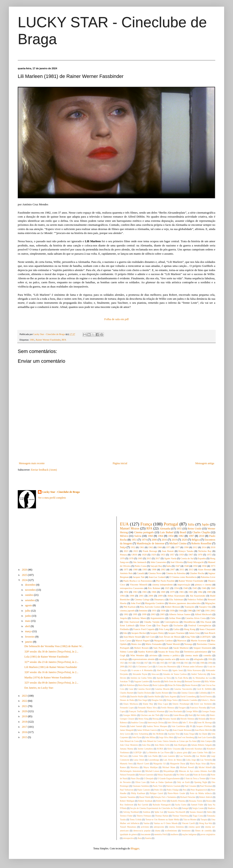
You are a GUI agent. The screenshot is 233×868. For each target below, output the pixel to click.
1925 (167, 588)
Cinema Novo (155, 573)
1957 (172, 555)
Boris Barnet (144, 685)
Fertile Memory (168, 708)
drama (158, 831)
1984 (200, 592)
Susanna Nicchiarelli (177, 812)
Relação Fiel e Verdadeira (165, 797)
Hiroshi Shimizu (188, 719)
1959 (182, 555)
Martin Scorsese (199, 640)
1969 (163, 592)
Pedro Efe (159, 790)
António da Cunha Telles (141, 678)
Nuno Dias (135, 778)
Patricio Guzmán (173, 786)
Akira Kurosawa (194, 670)
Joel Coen (150, 637)
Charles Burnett (127, 693)
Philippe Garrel (156, 793)
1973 (213, 566)
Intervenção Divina (156, 722)
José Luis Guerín (205, 737)
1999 (144, 614)
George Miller (192, 711)
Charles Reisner (161, 693)
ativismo (153, 655)
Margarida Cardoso (163, 640)
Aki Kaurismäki (198, 596)
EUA (124, 524)
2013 (191, 569)
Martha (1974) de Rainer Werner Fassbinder (48, 678)
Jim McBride (158, 734)
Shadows (211, 808)
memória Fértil (161, 834)
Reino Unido (195, 529)
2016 (25, 732)
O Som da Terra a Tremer (195, 778)
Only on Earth (183, 782)
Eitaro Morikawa (131, 704)
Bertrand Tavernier (193, 681)
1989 (209, 592)
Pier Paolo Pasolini (165, 581)
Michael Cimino (178, 543)
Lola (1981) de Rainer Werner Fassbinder (46, 657)
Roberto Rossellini (201, 543)
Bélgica (196, 540)
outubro (30, 595)
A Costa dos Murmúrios (166, 667)
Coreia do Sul (187, 558)
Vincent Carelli (188, 823)
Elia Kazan (206, 622)
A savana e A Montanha (142, 670)
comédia (207, 655)
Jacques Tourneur (176, 633)
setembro (30, 600)
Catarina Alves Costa (196, 618)
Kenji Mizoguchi (195, 562)
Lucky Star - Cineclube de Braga (61, 492)
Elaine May (148, 704)
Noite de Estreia (200, 775)
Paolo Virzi (158, 786)
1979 (172, 592)
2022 (25, 701)
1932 (154, 663)
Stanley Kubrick (146, 652)
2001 (141, 596)
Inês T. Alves (188, 722)
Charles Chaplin (201, 532)
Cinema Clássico (188, 693)
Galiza (176, 629)
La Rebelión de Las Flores (158, 752)
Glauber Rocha (197, 573)
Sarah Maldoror (181, 648)
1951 (134, 540)
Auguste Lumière (141, 681)
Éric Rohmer (154, 588)
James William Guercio (147, 730)
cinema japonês (127, 610)
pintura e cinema (203, 585)
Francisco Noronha (198, 708)
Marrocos (182, 640)
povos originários (208, 834)
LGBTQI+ (138, 752)
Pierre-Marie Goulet (176, 793)
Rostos (209, 801)
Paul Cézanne (190, 786)
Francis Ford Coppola (144, 629)
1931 (154, 610)
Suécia (138, 536)
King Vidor (190, 637)
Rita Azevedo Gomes (150, 607)
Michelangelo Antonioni (131, 771)
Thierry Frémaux (144, 816)
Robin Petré (161, 801)
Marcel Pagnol (143, 640)
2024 (25, 580)
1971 (168, 547)
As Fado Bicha (182, 678)
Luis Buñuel (167, 532)
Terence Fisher (126, 816)
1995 (135, 614)
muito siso (185, 659)
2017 (25, 727)
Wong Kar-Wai (206, 823)
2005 (162, 614)
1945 (195, 588)
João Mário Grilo (162, 745)
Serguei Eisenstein (202, 648)
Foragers (182, 708)
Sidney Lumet (127, 652)
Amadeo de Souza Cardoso (175, 674)
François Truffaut (136, 711)
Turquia (204, 819)
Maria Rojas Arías (198, 764)
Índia (169, 566)
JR (191, 726)
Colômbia (203, 693)
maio (28, 621)
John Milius (150, 737)
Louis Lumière (169, 756)
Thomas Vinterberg (181, 816)
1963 (135, 592)
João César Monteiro (129, 745)
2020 (25, 711)
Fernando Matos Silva (147, 708)
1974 (144, 540)
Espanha (202, 558)
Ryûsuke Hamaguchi (162, 805)
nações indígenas (190, 834)
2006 (151, 596)
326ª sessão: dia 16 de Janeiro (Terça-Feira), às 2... (51, 672)
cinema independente (163, 585)
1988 (202, 663)
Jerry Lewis (125, 734)
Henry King (143, 719)
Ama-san (155, 674)
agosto (29, 605)
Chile (213, 618)
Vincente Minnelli (139, 585)
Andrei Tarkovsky (199, 674)
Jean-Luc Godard (157, 577)
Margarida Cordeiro (155, 603)
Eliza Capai (163, 704)
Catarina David (144, 689)
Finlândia (125, 629)
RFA (64, 340)
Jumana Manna (127, 749)
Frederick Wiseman (156, 711)
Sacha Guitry (181, 805)
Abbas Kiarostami (176, 596)
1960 (150, 536)
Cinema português (144, 532)
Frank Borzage (150, 551)
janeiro (29, 642)
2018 (25, 722)
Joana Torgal (189, 734)
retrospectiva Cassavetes (132, 588)
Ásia (140, 838)
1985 (140, 558)
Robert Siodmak (145, 801)
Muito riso (136, 644)
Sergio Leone (198, 808)
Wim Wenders (137, 655)
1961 (142, 547)
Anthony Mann (139, 618)
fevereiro (30, 637)
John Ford (136, 603)
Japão (205, 524)
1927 (146, 663)
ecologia (124, 659)
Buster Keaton (191, 685)
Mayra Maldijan (151, 767)
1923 (130, 663)
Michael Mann (169, 767)
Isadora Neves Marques (157, 726)
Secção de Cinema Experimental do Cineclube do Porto (154, 808)
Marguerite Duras (178, 764)
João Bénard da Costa (129, 741)
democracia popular (142, 831)
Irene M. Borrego (205, 722)
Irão (125, 633)
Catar (131, 689)
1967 (191, 555)
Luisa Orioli (139, 760)
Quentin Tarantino (128, 797)
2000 (154, 540)
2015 (25, 737)
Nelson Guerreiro (146, 775)
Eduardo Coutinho (190, 700)
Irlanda (123, 726)
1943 (194, 663)
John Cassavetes (158, 562)
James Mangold (127, 730)
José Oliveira (177, 562)
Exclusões (178, 625)
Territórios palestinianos (196, 652)
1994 (122, 596)
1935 (162, 663)
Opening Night (200, 782)
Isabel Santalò (136, 726)
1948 (186, 566)
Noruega (188, 644)
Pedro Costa (141, 566)
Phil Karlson (130, 607)
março (29, 631)
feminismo (186, 831)
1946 (204, 588)
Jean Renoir (168, 551)
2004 (210, 663)
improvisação (184, 585)
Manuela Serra (126, 764)
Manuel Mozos (130, 528)
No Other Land (183, 775)
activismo (145, 827)
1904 (210, 659)
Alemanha (165, 529)
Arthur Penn (175, 618)
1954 (171, 536)
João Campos (206, 741)
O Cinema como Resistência (183, 577)
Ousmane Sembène (141, 786)
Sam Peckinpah (161, 648)
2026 (25, 570)
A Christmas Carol (144, 667)
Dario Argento (170, 697)
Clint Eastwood (131, 622)
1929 (154, 555)
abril (28, 626)
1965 (144, 592)
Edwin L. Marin (208, 700)
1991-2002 (210, 610)
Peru (185, 790)
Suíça (123, 547)
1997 (191, 536)
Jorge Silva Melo (166, 737)
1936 (163, 610)
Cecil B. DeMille (204, 689)
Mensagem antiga (205, 463)
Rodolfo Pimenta (178, 801)
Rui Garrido (143, 805)
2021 (25, 706)
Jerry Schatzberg (141, 734)
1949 (213, 588)
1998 (154, 569)
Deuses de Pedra (127, 700)
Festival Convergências (200, 625)
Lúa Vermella (206, 760)
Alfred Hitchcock (203, 614)
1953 (163, 555)
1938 (178, 663)
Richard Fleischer (188, 797)
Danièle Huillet (154, 697)
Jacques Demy (157, 633)
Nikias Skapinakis (165, 775)
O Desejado (149, 778)
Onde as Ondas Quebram (161, 782)
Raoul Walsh (145, 797)
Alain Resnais (205, 569)
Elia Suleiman (176, 599)
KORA (160, 749)
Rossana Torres (196, 801)
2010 (201, 536)
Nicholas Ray (205, 551)
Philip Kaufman (138, 793)
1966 (160, 547)
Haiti (191, 715)
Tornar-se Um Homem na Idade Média (162, 819)
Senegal (185, 808)
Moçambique (169, 771)
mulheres (175, 834)
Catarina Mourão (162, 689)
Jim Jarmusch (140, 562)
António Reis (126, 573)
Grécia (166, 715)
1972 (209, 555)
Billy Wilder (210, 681)
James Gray (194, 633)
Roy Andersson (127, 805)
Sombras (147, 812)
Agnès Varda (170, 558)
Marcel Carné (143, 764)
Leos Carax (126, 640)
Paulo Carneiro (144, 790)
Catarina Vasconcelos (183, 689)
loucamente (146, 834)
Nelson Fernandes (128, 775)
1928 (144, 555)
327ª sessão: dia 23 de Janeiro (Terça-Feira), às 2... (51, 662)
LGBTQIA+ (206, 637)
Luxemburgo (154, 760)
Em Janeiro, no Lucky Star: (39, 688)
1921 (122, 663)
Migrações (210, 603)
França (146, 524)
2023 (25, 696)
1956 (126, 592)
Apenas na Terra (164, 678)
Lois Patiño (153, 756)
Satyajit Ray (156, 566)
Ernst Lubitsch (127, 625)
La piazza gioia (181, 752)
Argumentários (158, 618)
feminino (143, 610)
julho (28, 611)
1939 (172, 610)
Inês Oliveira (173, 722)
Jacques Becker (139, 633)
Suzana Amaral (196, 812)
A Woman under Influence (192, 667)
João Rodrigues (180, 745)
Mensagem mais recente (32, 463)
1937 (170, 663)
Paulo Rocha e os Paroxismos (138, 581)
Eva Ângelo (162, 625)
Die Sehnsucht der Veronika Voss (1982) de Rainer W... (54, 646)
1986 (190, 610)
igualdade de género (129, 834)
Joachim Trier (174, 734)
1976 (122, 558)
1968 (154, 592)
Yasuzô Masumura (128, 827)
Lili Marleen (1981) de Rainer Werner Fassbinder (51, 667)
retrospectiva (128, 838)
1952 (133, 547)
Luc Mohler (201, 756)
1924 (138, 663)
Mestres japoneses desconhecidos (185, 603)
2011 (182, 569)
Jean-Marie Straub (132, 637)
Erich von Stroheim (203, 704)
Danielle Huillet (137, 697)
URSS (134, 555)
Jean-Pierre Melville (203, 730)
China (175, 693)
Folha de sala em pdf (116, 319)
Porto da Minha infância (201, 793)
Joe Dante (203, 734)
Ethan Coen (145, 625)
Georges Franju (209, 711)
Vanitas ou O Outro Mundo (166, 823)
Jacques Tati (139, 577)
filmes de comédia (204, 831)
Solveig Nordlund (131, 812)
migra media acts (167, 659)
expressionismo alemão (143, 659)
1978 (131, 558)
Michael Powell (187, 767)
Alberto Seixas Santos (180, 614)
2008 (122, 667)
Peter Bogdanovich (199, 790)
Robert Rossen (141, 648)
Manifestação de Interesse (151, 543)
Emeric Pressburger (181, 704)
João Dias (146, 745)
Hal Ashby (201, 715)
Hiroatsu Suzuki (170, 719)
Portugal (171, 524)
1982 (181, 536)
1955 (179, 529)
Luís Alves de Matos (173, 760)
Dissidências (190, 622)
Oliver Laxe (140, 782)
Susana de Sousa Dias (169, 652)
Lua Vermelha (185, 756)
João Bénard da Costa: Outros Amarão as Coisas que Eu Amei (170, 741)
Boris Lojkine (158, 685)
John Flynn (137, 737)
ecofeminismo (171, 831)
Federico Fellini (195, 599)
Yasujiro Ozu (205, 607)
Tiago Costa (198, 816)
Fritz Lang (164, 629)
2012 (195, 547)
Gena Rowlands (175, 711)
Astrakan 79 (125, 681)
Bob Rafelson (129, 685)
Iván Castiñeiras (179, 726)
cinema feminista (176, 827)
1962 (151, 547)
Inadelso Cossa (138, 722)
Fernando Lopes (127, 708)
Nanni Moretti (173, 644)
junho (28, 616)
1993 (145, 569)
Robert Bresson (173, 607)
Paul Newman (206, 786)
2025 (25, 575)
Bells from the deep (173, 681)
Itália (191, 524)
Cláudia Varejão (152, 622)
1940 (186, 588)
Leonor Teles (138, 756)
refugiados (199, 659)
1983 (191, 592)
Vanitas (146, 823)
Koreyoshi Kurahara (194, 749)
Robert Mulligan (127, 801)
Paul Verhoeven (127, 790)
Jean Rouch (210, 633)
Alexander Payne (140, 674)
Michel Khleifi (205, 767)
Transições (190, 607)
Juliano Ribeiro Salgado (201, 745)
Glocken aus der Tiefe (150, 715)
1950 (195, 566)
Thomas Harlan (162, 816)
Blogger (135, 848)
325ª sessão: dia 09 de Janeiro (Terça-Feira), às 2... (51, 683)
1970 (200, 555)
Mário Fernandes (154, 644)
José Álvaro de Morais (170, 637)
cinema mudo (192, 655)
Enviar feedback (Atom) (44, 470)
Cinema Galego (142, 599)
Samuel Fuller (197, 805)
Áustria (148, 838)
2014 (204, 547)
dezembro (31, 585)
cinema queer (194, 827)
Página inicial (120, 463)
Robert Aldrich (206, 797)
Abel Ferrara (162, 670)
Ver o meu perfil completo (52, 498)
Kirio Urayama (174, 749)
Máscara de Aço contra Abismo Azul (195, 771)
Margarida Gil (160, 764)
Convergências (172, 622)
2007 (173, 569)
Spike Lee (159, 812)
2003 (153, 614)
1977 (177, 547)
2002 (163, 569)
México (124, 536)
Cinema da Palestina (176, 573)
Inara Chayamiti (207, 629)
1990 (186, 547)
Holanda (202, 719)
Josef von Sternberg (186, 737)
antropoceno (159, 827)
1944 (181, 610)
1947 (178, 566)
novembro (31, 590)
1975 (126, 569)
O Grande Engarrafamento (169, 778)
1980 (135, 569)
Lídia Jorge (191, 760)
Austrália (157, 681)
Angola (124, 618)
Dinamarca (159, 599)
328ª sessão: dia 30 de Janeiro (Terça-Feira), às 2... (51, 652)
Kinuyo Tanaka (186, 551)
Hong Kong (190, 629)
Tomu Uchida (136, 819)
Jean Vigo (165, 730)
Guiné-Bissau (179, 715)
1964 (160, 536)
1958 (204, 566)
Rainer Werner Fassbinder (48, 340)
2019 (25, 716)
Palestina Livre (208, 577)
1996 (132, 596)
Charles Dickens (144, 693)
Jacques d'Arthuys (204, 726)
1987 (198, 610)
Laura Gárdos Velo (200, 752)
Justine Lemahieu (145, 749)
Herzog (156, 719)
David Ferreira (206, 697)
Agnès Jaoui (178, 670)
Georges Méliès (130, 715)
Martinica (135, 767)
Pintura (123, 555)
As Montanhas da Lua (202, 678)
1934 (176, 588)
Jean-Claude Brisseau (182, 730)
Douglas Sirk (157, 700)
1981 (32, 340)
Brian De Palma (175, 685)
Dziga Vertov (172, 700)
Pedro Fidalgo (173, 790)
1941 (186, 663)
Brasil (183, 532)
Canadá (140, 573)
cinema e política (171, 655)
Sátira (209, 812)
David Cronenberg (188, 697)
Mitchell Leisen (152, 771)
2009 (160, 596)
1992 (126, 614)
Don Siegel (143, 700)
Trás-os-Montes (190, 819)
